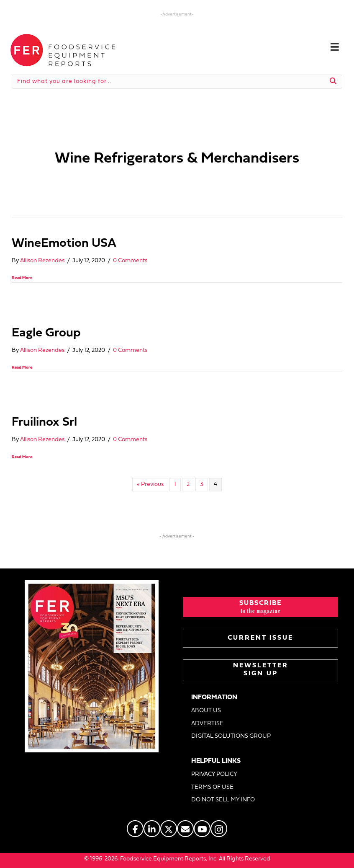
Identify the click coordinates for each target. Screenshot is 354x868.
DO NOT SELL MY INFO (223, 800)
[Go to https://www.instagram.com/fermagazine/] (219, 829)
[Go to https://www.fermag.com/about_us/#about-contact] (185, 829)
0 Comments (130, 261)
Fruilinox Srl (44, 422)
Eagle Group (46, 333)
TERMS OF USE (212, 787)
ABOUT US (206, 711)
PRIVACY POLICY (214, 774)
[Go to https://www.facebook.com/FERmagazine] (135, 829)
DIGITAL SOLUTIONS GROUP (231, 736)
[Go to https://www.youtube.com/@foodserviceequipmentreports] (202, 829)
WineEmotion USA (64, 244)
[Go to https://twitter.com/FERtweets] (169, 829)
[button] (260, 607)
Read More (22, 278)
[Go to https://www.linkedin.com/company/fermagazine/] (152, 829)
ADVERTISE (207, 724)
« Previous (150, 484)
